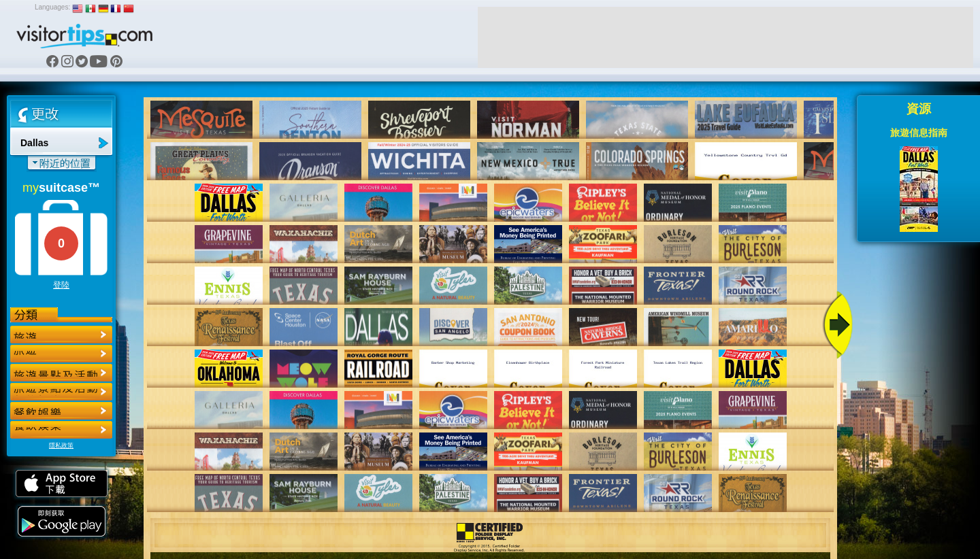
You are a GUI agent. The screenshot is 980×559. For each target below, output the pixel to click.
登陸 (61, 285)
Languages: (52, 7)
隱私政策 (61, 445)
